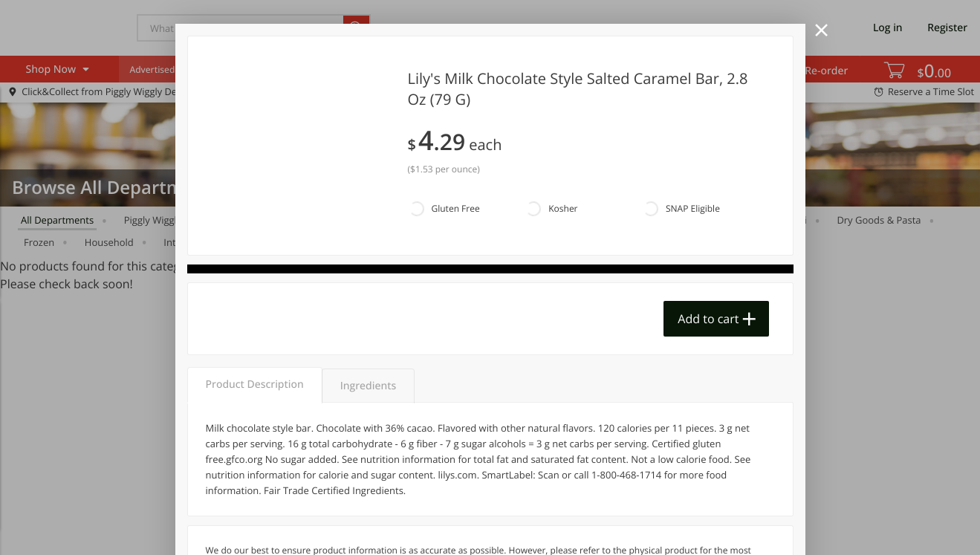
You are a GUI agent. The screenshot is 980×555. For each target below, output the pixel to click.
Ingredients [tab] (368, 386)
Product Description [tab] (255, 384)
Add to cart (708, 319)
